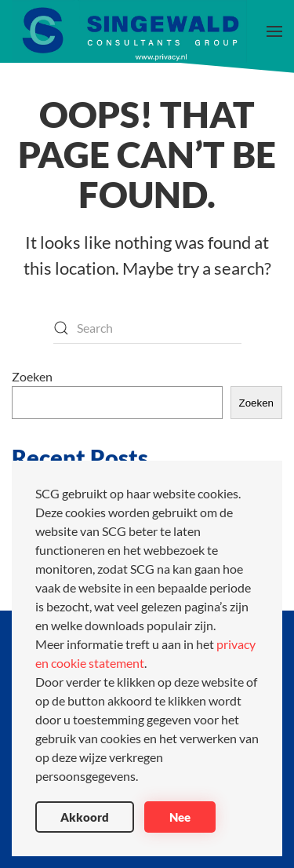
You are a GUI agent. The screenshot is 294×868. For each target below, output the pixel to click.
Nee (180, 817)
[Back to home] (129, 31)
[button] (274, 31)
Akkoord (85, 817)
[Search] (147, 328)
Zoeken (32, 376)
